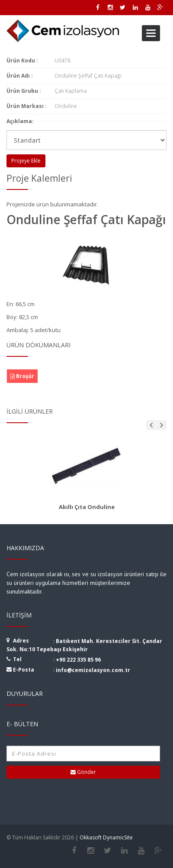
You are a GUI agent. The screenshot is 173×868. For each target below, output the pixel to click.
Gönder (83, 772)
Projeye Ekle (26, 161)
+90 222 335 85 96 (78, 660)
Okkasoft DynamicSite (106, 837)
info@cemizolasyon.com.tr (93, 670)
